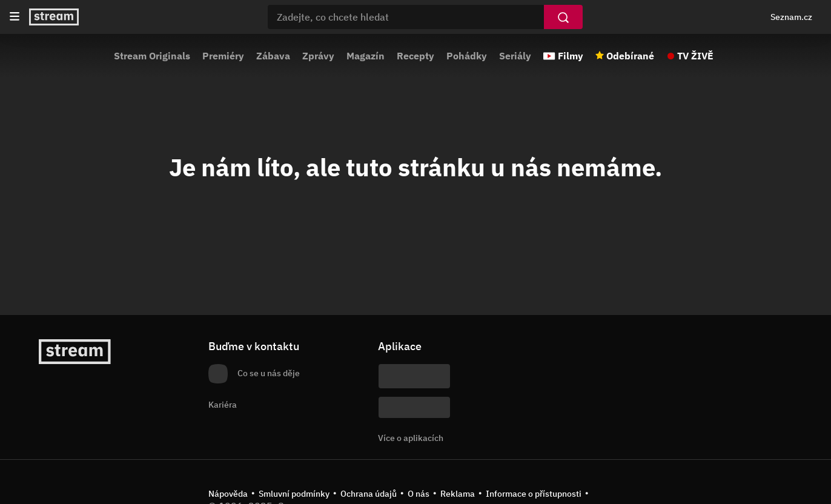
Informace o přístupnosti (534, 494)
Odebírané (630, 56)
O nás (419, 494)
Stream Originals (152, 56)
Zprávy (318, 56)
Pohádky (467, 56)
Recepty (415, 56)
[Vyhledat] (563, 17)
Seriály (515, 56)
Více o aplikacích (411, 438)
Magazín (366, 56)
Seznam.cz (791, 17)
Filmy (571, 56)
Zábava (273, 56)
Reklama (458, 494)
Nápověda (228, 494)
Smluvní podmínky (294, 494)
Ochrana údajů (369, 494)
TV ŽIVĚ (695, 56)
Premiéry (223, 56)
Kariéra (223, 405)
